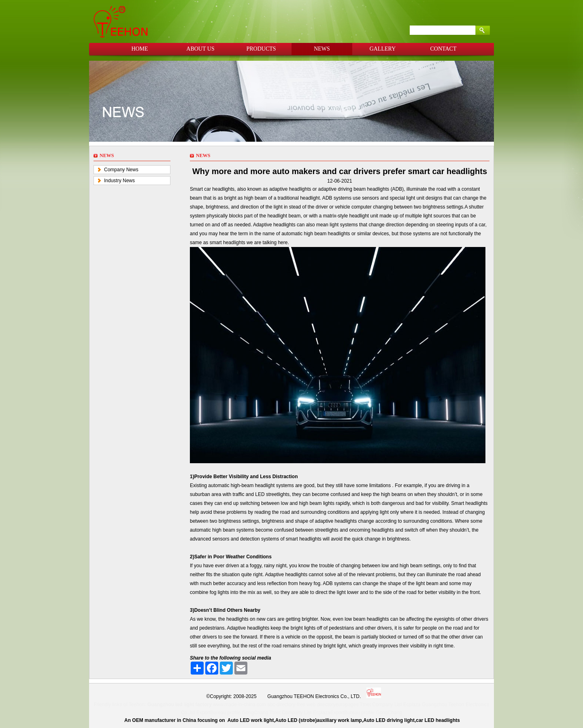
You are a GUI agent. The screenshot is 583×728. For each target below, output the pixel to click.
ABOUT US (200, 49)
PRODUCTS (261, 49)
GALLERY (383, 49)
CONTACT (444, 49)
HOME (139, 49)
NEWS (322, 49)
